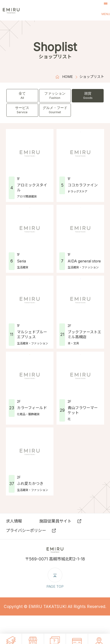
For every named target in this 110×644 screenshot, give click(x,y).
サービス (22, 110)
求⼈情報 (14, 521)
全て (22, 96)
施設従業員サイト (55, 521)
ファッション (55, 96)
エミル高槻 (23, 10)
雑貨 (88, 96)
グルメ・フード (55, 110)
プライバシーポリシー (26, 530)
